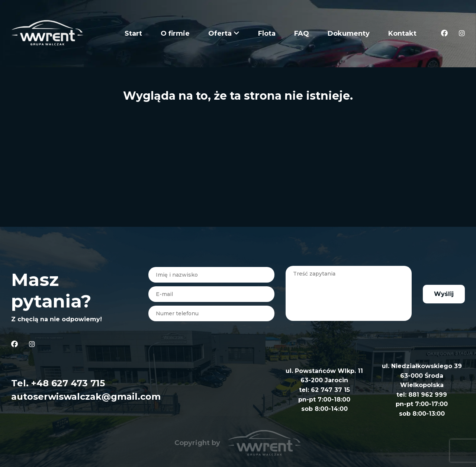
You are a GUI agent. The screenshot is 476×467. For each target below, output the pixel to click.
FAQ (302, 33)
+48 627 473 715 (68, 383)
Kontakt (402, 33)
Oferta (224, 33)
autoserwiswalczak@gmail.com (86, 397)
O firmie (175, 33)
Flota (267, 33)
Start (133, 33)
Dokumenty (349, 33)
